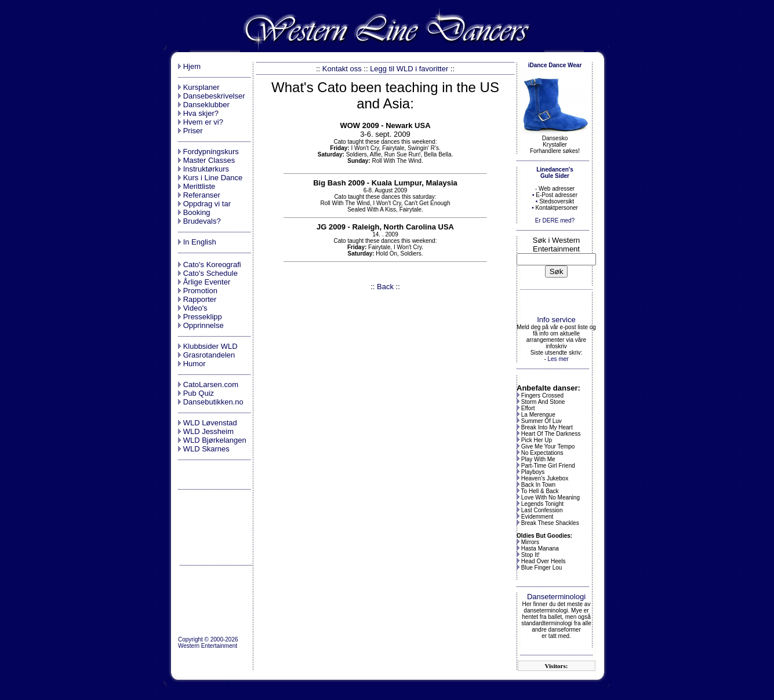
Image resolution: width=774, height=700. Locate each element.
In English (200, 242)
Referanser (202, 195)
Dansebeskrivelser (214, 96)
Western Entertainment (208, 646)
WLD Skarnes (206, 449)
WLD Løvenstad (210, 423)
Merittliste (199, 186)
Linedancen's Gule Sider (555, 173)
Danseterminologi (556, 597)
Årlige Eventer (207, 282)
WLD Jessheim (208, 431)
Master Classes (209, 160)
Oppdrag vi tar (207, 204)
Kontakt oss (342, 69)
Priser (193, 131)
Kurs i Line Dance (213, 178)
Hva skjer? (201, 113)
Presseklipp (203, 317)
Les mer (558, 359)
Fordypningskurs (210, 152)
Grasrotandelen (209, 355)
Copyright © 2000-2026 (208, 639)
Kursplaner (201, 87)
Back (385, 287)
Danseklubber (206, 105)
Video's (195, 308)
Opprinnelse (204, 325)
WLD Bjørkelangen (215, 440)
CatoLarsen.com (211, 384)
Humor (195, 364)
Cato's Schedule (210, 273)
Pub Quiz (199, 393)
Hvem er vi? (203, 122)
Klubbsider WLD (210, 346)
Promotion (200, 291)
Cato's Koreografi (212, 265)
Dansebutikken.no (213, 402)
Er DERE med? (555, 220)
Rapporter (200, 299)
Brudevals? (202, 221)
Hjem (192, 66)
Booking (197, 212)
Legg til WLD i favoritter (409, 69)
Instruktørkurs (206, 169)
